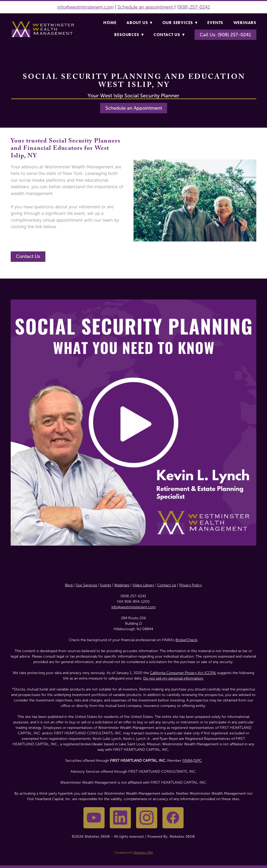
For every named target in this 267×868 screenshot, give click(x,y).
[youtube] (94, 818)
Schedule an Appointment (134, 108)
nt (172, 7)
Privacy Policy (190, 585)
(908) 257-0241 (193, 7)
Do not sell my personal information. (173, 678)
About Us (139, 23)
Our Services (180, 23)
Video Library (143, 585)
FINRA (187, 761)
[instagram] (147, 818)
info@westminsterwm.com (86, 7)
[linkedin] (120, 818)
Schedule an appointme (143, 7)
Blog (69, 585)
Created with (133, 853)
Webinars (245, 23)
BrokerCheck (186, 640)
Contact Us (169, 35)
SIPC (198, 761)
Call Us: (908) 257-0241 (225, 35)
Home (110, 23)
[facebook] (173, 818)
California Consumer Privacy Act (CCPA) (183, 673)
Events (215, 23)
